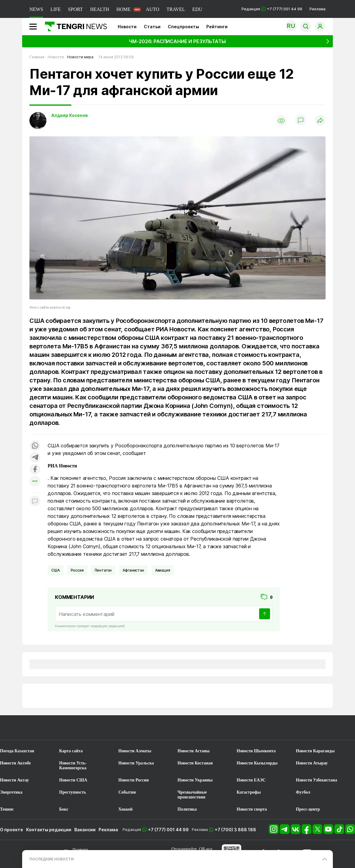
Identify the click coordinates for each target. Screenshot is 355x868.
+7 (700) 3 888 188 (235, 830)
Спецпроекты (183, 27)
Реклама (318, 9)
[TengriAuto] (332, 732)
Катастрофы (249, 792)
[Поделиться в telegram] (35, 458)
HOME (123, 9)
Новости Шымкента (256, 751)
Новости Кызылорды (257, 763)
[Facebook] (307, 832)
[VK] (296, 832)
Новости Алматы (135, 751)
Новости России (134, 780)
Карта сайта (71, 751)
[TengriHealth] (229, 732)
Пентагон (103, 570)
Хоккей (125, 809)
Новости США (73, 780)
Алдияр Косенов (69, 115)
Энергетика (11, 792)
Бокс (64, 809)
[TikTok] (340, 832)
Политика (187, 809)
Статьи (152, 27)
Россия (77, 570)
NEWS (36, 9)
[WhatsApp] (350, 832)
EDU (197, 9)
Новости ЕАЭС (251, 780)
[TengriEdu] (280, 732)
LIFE (56, 9)
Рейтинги (217, 27)
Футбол (303, 792)
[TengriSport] (126, 732)
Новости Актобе (15, 763)
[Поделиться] (320, 121)
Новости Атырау (312, 763)
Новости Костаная (195, 763)
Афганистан (133, 570)
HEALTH (100, 9)
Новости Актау (14, 780)
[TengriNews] (23, 732)
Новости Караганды (315, 751)
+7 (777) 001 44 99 (168, 830)
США (56, 570)
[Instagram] (274, 832)
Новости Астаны (194, 751)
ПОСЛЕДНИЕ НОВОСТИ (52, 859)
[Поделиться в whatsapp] (35, 446)
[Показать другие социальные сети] (35, 482)
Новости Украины (195, 780)
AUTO (153, 9)
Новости (127, 27)
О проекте (12, 830)
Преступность (73, 792)
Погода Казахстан (17, 751)
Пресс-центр (308, 809)
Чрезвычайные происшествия (192, 795)
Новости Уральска (136, 763)
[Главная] (74, 26)
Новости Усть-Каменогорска (73, 765)
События (127, 792)
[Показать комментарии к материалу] (35, 502)
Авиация (163, 570)
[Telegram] (285, 832)
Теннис (7, 809)
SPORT (75, 9)
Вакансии (85, 830)
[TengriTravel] (177, 732)
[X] (318, 832)
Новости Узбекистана (316, 780)
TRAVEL (176, 9)
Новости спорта (252, 809)
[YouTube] (329, 832)
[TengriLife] (75, 732)
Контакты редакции (49, 830)
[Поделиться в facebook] (35, 470)
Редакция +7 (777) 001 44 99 (272, 9)
